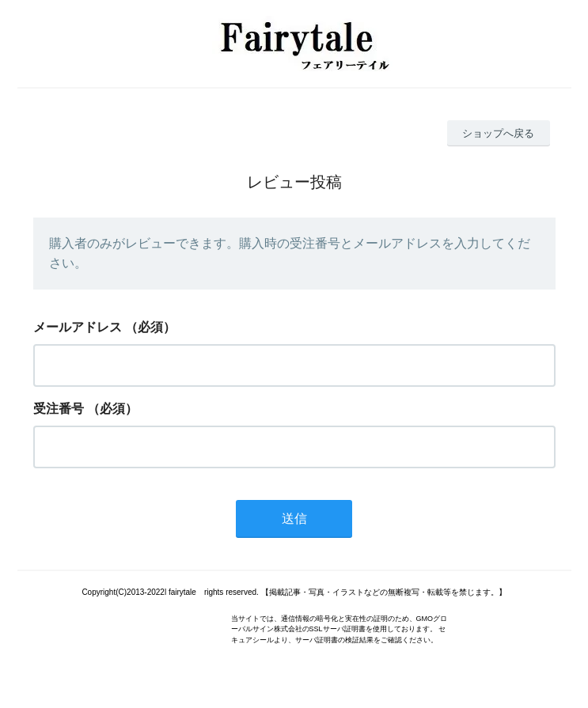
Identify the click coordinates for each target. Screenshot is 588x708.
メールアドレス (78, 327)
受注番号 (59, 409)
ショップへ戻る (498, 133)
